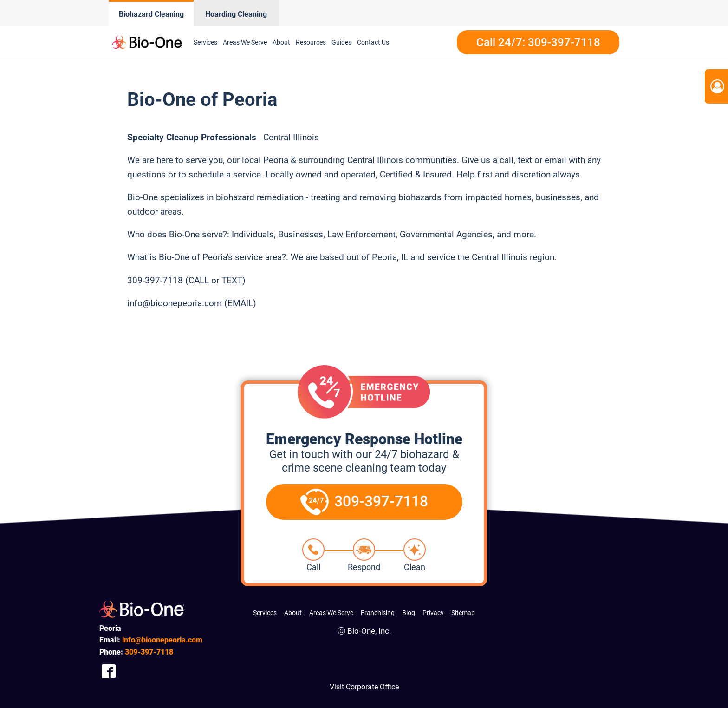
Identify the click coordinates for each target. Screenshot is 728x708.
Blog (409, 613)
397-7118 (149, 652)
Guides (341, 42)
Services (205, 42)
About (281, 42)
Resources (311, 42)
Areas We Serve (245, 42)
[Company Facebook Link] (109, 671)
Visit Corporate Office (364, 687)
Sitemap (463, 613)
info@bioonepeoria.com (162, 640)
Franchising (378, 613)
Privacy (433, 613)
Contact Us (373, 42)
